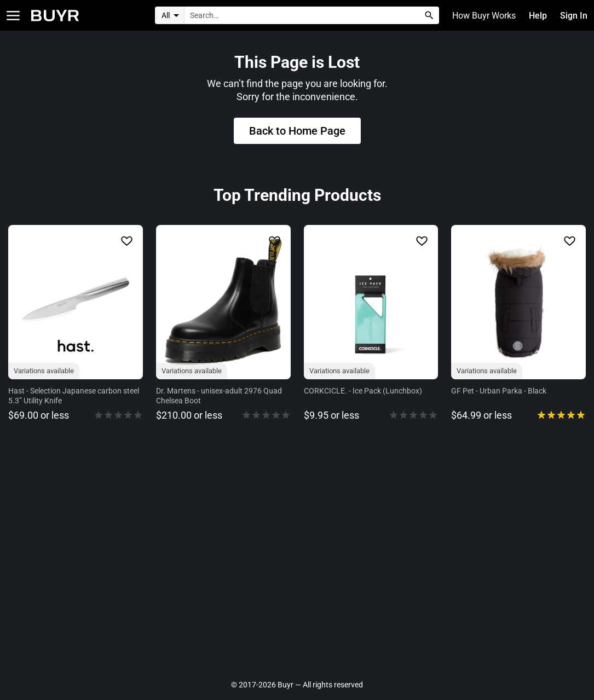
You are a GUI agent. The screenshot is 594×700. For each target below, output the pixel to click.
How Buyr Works (485, 16)
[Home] (55, 16)
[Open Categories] (13, 16)
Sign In (574, 16)
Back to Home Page (297, 131)
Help (539, 16)
